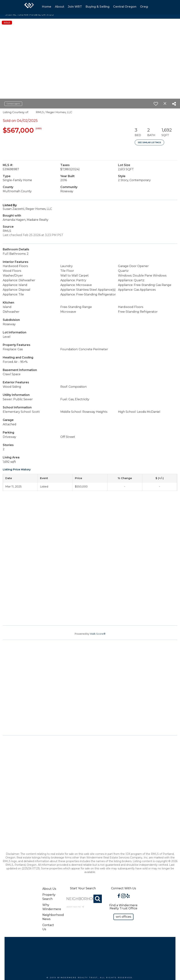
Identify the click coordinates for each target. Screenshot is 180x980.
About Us (49, 889)
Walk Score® (98, 634)
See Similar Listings (149, 142)
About (60, 7)
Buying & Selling (98, 7)
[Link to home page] (29, 7)
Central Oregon (125, 7)
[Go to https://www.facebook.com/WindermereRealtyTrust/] (119, 896)
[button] (123, 917)
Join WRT (75, 7)
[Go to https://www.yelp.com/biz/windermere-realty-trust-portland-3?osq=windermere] (128, 896)
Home (47, 7)
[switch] (156, 104)
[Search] (98, 899)
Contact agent (13, 104)
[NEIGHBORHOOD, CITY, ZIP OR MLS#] (83, 899)
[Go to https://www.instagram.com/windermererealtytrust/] (123, 896)
